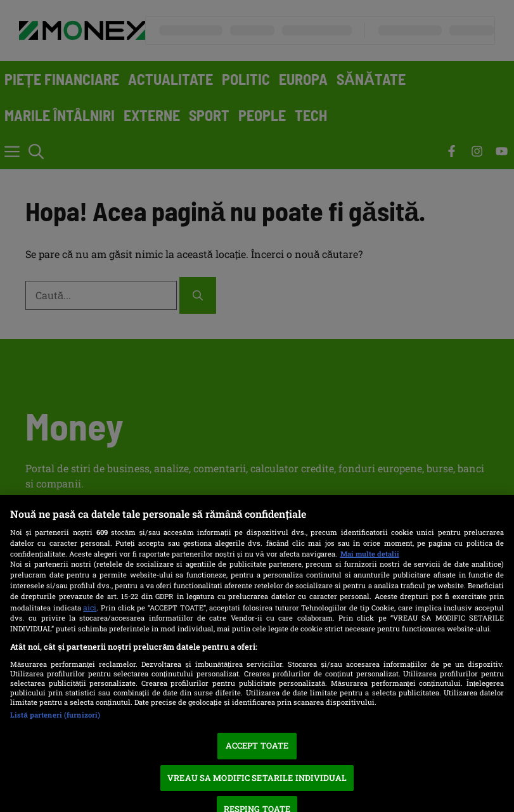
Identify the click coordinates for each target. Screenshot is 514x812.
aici (90, 607)
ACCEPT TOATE (257, 745)
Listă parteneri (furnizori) (55, 715)
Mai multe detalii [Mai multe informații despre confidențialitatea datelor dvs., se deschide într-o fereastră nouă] (370, 554)
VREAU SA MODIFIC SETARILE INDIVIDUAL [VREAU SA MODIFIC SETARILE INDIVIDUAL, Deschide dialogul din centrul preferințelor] (257, 778)
